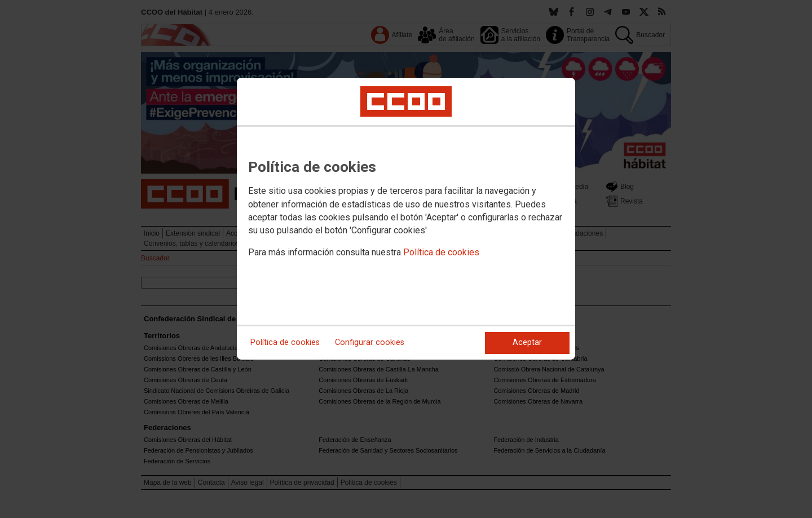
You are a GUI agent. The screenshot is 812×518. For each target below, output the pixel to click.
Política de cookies (441, 252)
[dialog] (406, 219)
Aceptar (527, 342)
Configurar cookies (370, 342)
